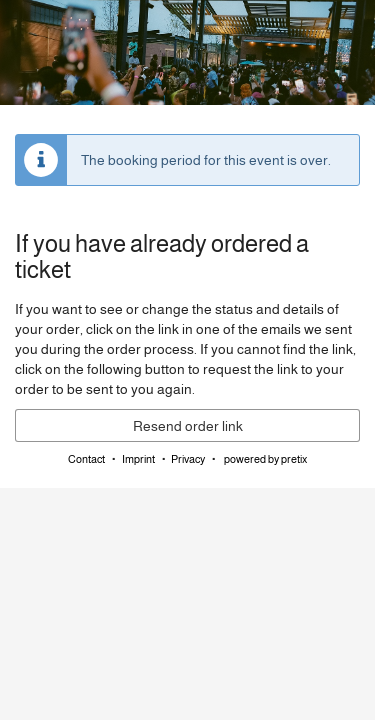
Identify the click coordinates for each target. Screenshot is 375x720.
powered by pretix (265, 459)
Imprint (138, 459)
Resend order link (188, 426)
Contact (86, 459)
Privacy (188, 459)
